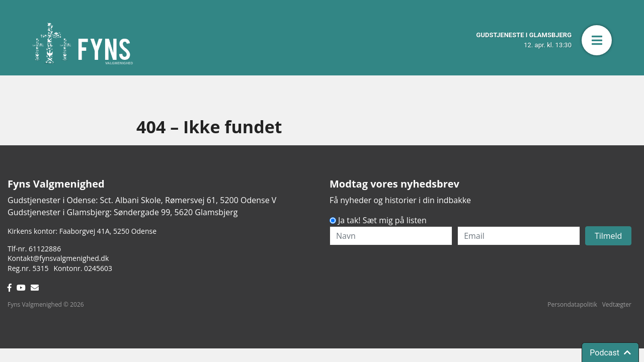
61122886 (45, 249)
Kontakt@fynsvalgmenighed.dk (58, 258)
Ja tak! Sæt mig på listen (382, 220)
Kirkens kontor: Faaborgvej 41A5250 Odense (82, 231)
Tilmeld (609, 236)
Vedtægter (617, 304)
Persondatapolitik (572, 304)
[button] (597, 40)
